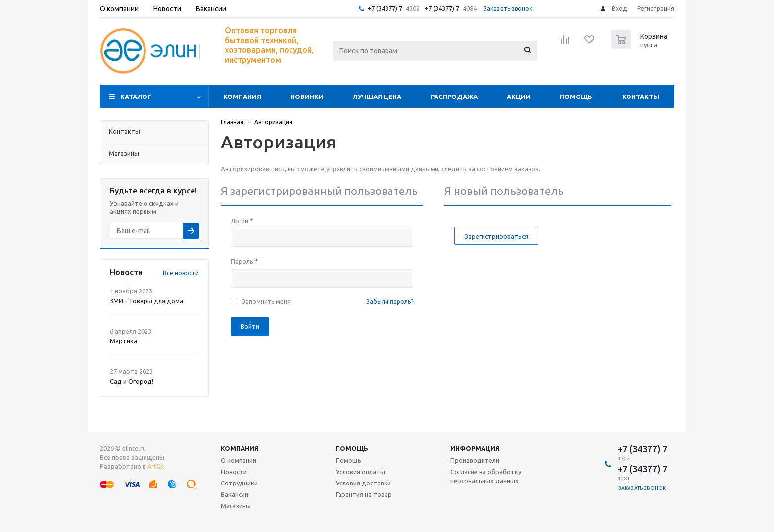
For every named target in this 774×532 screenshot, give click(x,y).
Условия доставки (363, 483)
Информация (475, 448)
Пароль (244, 261)
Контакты (641, 97)
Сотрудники (239, 483)
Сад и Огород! (132, 381)
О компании (239, 460)
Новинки (307, 97)
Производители (475, 460)
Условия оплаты (360, 472)
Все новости (181, 273)
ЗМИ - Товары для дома (146, 301)
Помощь (576, 97)
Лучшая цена (377, 97)
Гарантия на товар (364, 494)
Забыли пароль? (390, 302)
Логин (242, 221)
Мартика (123, 341)
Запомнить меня (266, 302)
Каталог (136, 97)
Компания (242, 97)
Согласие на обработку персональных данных (486, 476)
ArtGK (156, 466)
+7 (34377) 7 (385, 8)
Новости (234, 472)
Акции (519, 97)
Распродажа (454, 97)
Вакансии (235, 494)
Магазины (236, 506)
